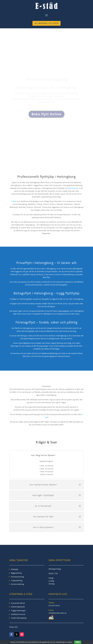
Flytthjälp (15, 569)
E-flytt (14, 201)
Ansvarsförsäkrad (18, 603)
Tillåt (78, 642)
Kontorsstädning (18, 584)
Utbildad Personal (18, 614)
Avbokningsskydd (18, 607)
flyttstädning (73, 188)
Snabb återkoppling (19, 618)
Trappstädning (17, 580)
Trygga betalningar (18, 610)
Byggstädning (16, 573)
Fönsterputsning (17, 577)
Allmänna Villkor (47, 23)
